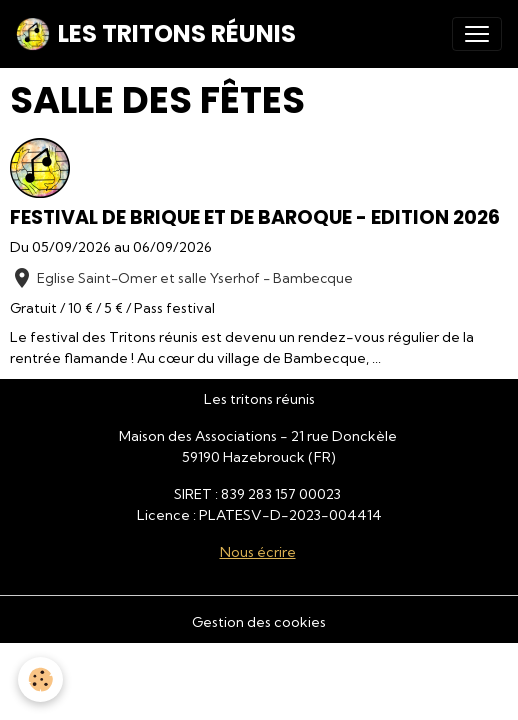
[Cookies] (40, 679)
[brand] (156, 34)
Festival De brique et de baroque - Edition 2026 (255, 217)
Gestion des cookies (259, 622)
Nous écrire (258, 552)
